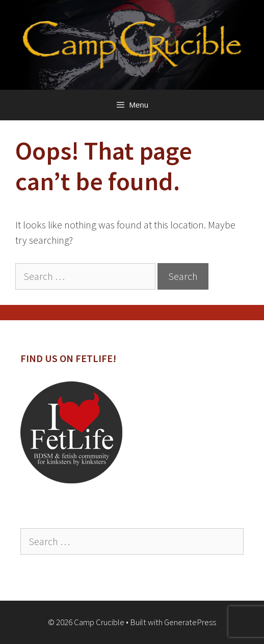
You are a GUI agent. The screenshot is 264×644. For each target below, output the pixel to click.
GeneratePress (190, 622)
